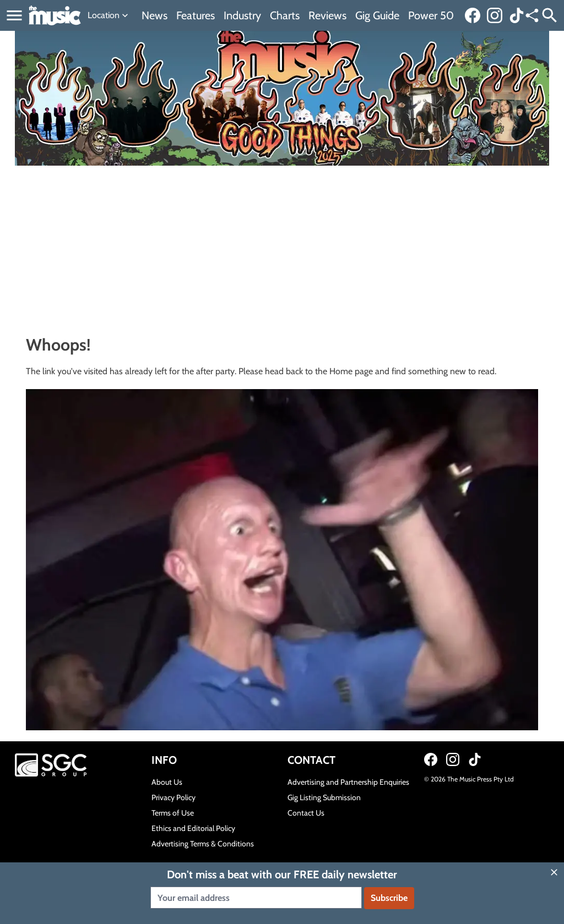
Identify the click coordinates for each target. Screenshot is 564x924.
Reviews (327, 15)
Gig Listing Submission (324, 797)
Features (196, 15)
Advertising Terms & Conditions (203, 844)
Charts (285, 15)
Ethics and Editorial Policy (193, 828)
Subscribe (389, 898)
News (154, 15)
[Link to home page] (55, 15)
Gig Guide (377, 15)
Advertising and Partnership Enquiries (348, 782)
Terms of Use (173, 813)
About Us (167, 782)
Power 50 (431, 15)
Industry (242, 15)
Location (109, 15)
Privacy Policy (173, 797)
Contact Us (306, 813)
